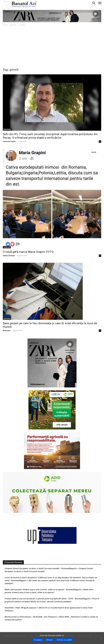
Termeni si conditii (64, 640)
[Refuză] (100, 638)
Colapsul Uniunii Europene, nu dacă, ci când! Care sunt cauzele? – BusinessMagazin (40, 568)
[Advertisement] (52, 48)
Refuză (49, 640)
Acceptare (38, 640)
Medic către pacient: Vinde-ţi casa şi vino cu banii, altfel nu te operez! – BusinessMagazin (43, 589)
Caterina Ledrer (9, 141)
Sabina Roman (9, 256)
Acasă (5, 25)
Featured (7, 247)
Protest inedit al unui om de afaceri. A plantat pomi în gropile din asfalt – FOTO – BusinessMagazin (47, 599)
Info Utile (7, 319)
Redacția (7, 330)
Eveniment (7, 129)
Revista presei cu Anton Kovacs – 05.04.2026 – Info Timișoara (30, 617)
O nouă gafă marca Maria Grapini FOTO (28, 252)
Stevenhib (9, 608)
